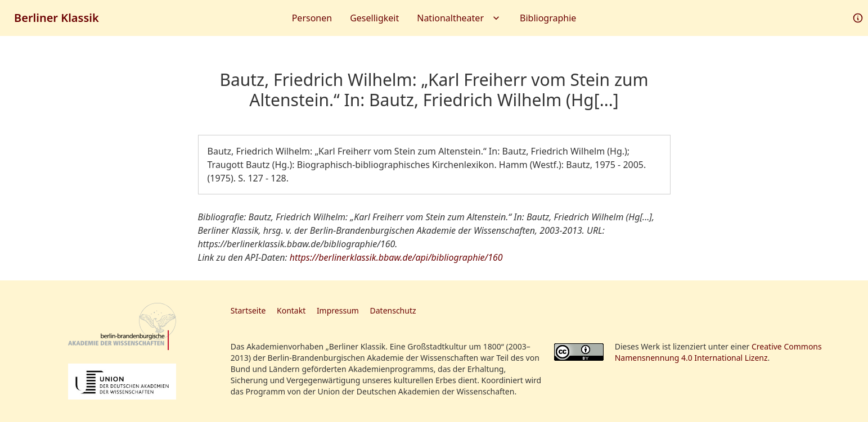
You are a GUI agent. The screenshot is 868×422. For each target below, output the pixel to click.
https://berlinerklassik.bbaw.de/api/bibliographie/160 (396, 257)
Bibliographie (548, 18)
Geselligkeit (374, 18)
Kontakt (291, 310)
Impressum (338, 310)
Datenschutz (393, 310)
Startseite (248, 310)
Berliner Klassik (57, 18)
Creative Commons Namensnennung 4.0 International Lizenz (718, 352)
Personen (312, 18)
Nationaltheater (459, 18)
